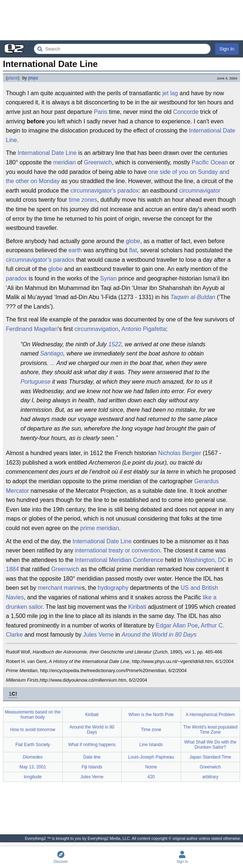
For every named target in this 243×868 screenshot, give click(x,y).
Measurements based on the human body (33, 715)
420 (151, 777)
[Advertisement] (121, 20)
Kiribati (137, 607)
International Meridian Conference (119, 560)
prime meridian (100, 528)
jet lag (170, 93)
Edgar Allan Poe (177, 625)
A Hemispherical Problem (210, 715)
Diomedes (33, 757)
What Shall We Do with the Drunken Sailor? (210, 745)
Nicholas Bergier (179, 453)
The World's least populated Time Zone (210, 730)
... (53, 363)
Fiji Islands (92, 767)
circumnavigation (96, 329)
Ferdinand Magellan (32, 329)
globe (133, 241)
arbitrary (210, 777)
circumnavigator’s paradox (40, 260)
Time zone (151, 730)
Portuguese (36, 382)
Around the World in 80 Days (159, 635)
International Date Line (47, 153)
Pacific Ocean (210, 162)
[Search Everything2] (122, 49)
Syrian (108, 278)
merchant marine (60, 588)
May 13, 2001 (33, 767)
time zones (83, 200)
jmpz (33, 78)
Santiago (51, 353)
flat (133, 250)
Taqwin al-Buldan (193, 297)
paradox (16, 278)
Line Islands (151, 745)
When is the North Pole (151, 715)
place (13, 78)
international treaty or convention (118, 550)
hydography (113, 588)
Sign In (227, 49)
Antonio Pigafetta (144, 329)
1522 (115, 344)
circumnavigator (200, 191)
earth (75, 250)
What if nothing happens (92, 745)
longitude (33, 777)
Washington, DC (205, 560)
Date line (92, 757)
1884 (12, 569)
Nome (151, 767)
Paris (100, 112)
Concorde (186, 112)
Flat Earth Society (33, 745)
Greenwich (98, 162)
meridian (64, 162)
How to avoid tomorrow (33, 730)
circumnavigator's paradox (104, 191)
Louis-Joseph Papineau (151, 757)
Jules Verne (99, 635)
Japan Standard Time (210, 757)
